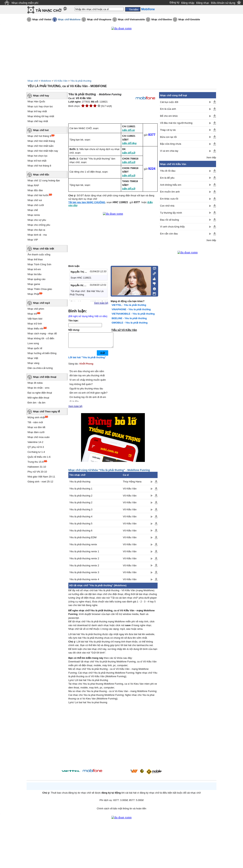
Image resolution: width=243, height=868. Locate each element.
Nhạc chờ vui (35, 200)
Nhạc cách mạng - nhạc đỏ (42, 333)
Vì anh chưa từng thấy (172, 227)
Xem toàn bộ (101, 303)
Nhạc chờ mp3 (41, 303)
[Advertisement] (113, 740)
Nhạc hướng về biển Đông (42, 353)
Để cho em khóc (169, 116)
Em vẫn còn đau (169, 234)
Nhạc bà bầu (34, 274)
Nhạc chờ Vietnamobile (131, 19)
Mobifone (46, 81)
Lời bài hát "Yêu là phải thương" (87, 360)
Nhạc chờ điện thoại (45, 377)
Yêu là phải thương (81, 81)
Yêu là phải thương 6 (81, 533)
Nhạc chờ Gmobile (189, 19)
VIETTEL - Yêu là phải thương (129, 305)
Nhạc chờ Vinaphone (99, 19)
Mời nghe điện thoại (38, 398)
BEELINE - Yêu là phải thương (129, 318)
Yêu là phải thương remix (83, 547)
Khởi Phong (86, 367)
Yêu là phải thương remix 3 (84, 575)
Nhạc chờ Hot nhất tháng (41, 141)
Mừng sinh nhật (36, 417)
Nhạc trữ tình (35, 324)
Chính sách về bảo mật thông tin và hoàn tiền (122, 811)
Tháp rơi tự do (168, 130)
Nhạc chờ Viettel (42, 19)
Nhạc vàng (33, 363)
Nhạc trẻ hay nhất (37, 111)
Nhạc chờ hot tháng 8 (39, 166)
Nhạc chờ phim (36, 309)
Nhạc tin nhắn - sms (38, 388)
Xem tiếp (211, 157)
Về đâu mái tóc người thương (176, 123)
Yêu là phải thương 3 (81, 512)
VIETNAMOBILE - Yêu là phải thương (133, 314)
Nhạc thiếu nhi (35, 329)
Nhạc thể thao (35, 259)
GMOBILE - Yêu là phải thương (130, 323)
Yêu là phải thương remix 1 (84, 554)
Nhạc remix (34, 215)
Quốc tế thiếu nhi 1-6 (39, 457)
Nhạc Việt (33, 358)
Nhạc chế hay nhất (38, 121)
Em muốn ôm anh (170, 192)
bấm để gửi (129, 153)
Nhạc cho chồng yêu (39, 225)
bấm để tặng (129, 143)
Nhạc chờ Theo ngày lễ (46, 412)
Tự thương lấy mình (171, 213)
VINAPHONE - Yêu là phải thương (131, 309)
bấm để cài (128, 130)
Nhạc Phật (33, 294)
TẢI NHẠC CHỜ (49, 11)
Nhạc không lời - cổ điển (41, 338)
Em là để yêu (167, 178)
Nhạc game (34, 284)
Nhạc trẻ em (34, 269)
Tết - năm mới (35, 422)
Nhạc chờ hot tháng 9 (39, 136)
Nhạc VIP (33, 240)
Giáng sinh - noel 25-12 (40, 482)
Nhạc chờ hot (41, 130)
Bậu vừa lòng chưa (171, 144)
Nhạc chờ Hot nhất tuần (41, 146)
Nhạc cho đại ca (36, 230)
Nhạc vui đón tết (36, 427)
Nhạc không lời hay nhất (41, 116)
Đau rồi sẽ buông (170, 220)
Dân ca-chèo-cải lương (40, 368)
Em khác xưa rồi (169, 199)
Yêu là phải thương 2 (81, 498)
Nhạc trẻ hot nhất (37, 161)
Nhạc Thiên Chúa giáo (40, 289)
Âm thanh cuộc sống (39, 254)
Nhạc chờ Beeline (162, 19)
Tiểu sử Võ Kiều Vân (124, 330)
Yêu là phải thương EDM (83, 540)
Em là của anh (168, 109)
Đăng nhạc (203, 3)
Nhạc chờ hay (41, 96)
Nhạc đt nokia (35, 383)
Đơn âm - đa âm (36, 403)
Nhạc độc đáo (35, 190)
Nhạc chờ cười (36, 205)
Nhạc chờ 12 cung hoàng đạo (44, 180)
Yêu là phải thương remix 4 (84, 582)
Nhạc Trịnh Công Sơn (39, 264)
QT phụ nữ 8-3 (36, 447)
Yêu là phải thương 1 (81, 491)
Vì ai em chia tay (169, 151)
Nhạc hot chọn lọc (37, 156)
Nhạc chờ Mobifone (69, 19)
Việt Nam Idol (35, 319)
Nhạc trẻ (32, 314)
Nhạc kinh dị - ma (37, 235)
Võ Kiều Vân (61, 81)
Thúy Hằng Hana (132, 484)
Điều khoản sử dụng (223, 3)
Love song (33, 343)
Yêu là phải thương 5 (81, 526)
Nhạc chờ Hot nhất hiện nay (43, 151)
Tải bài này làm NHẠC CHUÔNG (87, 202)
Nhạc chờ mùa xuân (39, 437)
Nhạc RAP (33, 185)
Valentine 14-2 (35, 442)
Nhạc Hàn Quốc (36, 101)
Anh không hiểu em (171, 185)
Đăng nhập (188, 3)
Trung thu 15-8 (36, 462)
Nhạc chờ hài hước (38, 195)
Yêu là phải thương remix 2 (84, 561)
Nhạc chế (33, 210)
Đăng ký (175, 2)
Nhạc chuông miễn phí (25, 3)
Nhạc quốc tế (35, 348)
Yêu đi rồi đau (168, 171)
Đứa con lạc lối (168, 137)
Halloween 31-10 (37, 467)
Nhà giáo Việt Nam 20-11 (41, 477)
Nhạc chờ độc (41, 175)
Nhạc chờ (33, 81)
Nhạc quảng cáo (36, 279)
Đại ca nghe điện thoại (40, 393)
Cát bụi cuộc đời (169, 102)
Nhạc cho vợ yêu (37, 220)
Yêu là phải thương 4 (81, 519)
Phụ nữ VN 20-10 (37, 472)
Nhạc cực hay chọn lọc (40, 106)
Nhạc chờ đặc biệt (44, 249)
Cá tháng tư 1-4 (36, 452)
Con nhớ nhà (167, 206)
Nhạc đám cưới (36, 432)
